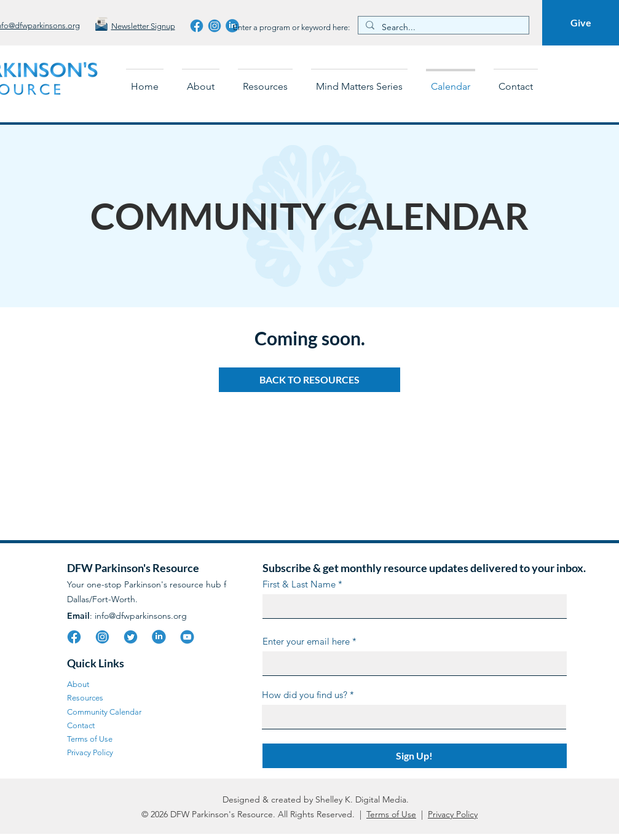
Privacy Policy (453, 814)
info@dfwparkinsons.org (141, 616)
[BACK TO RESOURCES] (309, 380)
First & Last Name (299, 584)
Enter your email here (306, 641)
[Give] (581, 23)
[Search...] (442, 28)
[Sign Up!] (415, 756)
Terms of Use (391, 814)
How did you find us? (305, 695)
